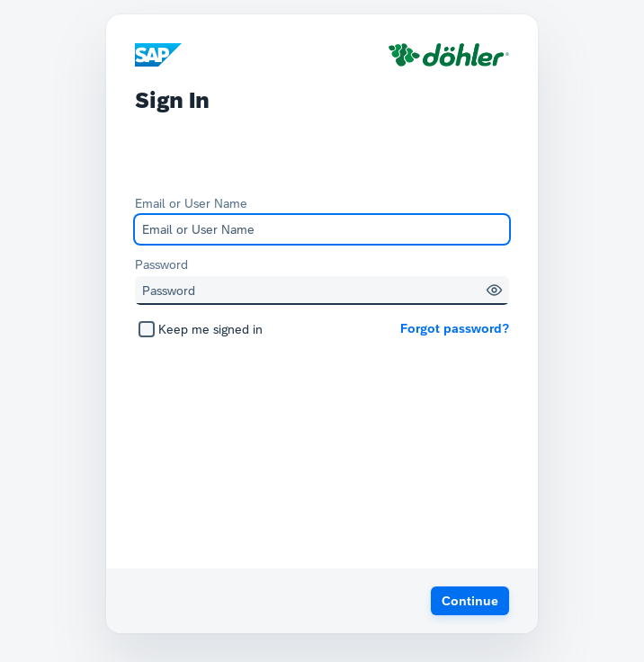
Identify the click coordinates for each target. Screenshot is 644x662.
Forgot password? (455, 328)
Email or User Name (191, 203)
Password (161, 264)
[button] (494, 290)
